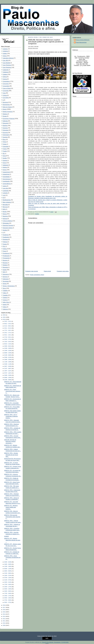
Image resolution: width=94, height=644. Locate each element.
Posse (5, 251)
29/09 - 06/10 (8, 346)
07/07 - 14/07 (8, 373)
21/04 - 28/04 (8, 573)
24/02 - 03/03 (8, 591)
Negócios (5, 216)
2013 (4, 616)
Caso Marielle (7, 63)
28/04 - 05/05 (8, 571)
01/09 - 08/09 (8, 355)
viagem (5, 305)
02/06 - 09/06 (8, 380)
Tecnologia (6, 281)
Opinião (5, 230)
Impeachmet (6, 174)
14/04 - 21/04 (8, 576)
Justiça (5, 186)
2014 (4, 614)
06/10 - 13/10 (8, 344)
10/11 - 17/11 (8, 333)
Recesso (5, 263)
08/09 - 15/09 (8, 353)
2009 (4, 625)
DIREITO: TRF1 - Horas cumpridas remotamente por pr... (12, 558)
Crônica (5, 95)
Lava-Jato (6, 188)
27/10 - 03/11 (8, 337)
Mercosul (5, 207)
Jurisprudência (7, 184)
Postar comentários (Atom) (37, 275)
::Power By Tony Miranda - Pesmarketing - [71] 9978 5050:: (55, 642)
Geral (4, 156)
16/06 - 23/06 (8, 375)
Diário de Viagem (7, 107)
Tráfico (5, 293)
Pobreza (5, 242)
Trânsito (5, 298)
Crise (4, 93)
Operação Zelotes (8, 228)
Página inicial (47, 271)
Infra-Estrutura (7, 179)
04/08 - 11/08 (8, 364)
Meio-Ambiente (7, 202)
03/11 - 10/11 (8, 335)
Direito (5, 109)
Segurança (6, 274)
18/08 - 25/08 (8, 360)
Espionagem (6, 135)
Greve (5, 163)
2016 (4, 610)
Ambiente (5, 51)
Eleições (5, 126)
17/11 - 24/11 (8, 330)
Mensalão (5, 205)
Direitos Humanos (8, 112)
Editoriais (5, 121)
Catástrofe (6, 70)
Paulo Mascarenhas (81, 42)
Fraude (5, 151)
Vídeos (5, 307)
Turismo (5, 300)
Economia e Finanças (9, 119)
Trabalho (5, 291)
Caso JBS (6, 60)
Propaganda (6, 258)
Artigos (5, 56)
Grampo (5, 160)
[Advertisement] (33, 262)
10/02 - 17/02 (8, 596)
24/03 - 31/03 (8, 582)
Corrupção (6, 91)
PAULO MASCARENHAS (83, 40)
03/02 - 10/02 (8, 598)
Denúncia (5, 102)
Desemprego (6, 105)
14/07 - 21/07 (8, 371)
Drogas (5, 116)
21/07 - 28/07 (8, 369)
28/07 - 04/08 (8, 366)
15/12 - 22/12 (8, 321)
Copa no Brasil (7, 88)
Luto (4, 195)
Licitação (5, 193)
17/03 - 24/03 (8, 584)
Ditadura (5, 114)
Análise (5, 53)
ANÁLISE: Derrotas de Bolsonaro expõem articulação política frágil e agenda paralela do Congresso (46, 42)
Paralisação (6, 237)
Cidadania (6, 72)
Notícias (5, 219)
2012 (4, 619)
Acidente (5, 49)
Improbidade (6, 177)
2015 (4, 612)
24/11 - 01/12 (8, 328)
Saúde (5, 270)
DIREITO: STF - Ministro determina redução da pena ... (12, 540)
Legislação (6, 191)
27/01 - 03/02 (8, 600)
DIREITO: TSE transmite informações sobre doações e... (12, 517)
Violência (5, 309)
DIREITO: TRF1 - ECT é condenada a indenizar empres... (11, 416)
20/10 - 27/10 (8, 339)
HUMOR (7, 536)
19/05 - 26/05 (8, 564)
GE (4, 153)
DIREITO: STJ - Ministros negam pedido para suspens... (11, 507)
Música (5, 214)
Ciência (5, 77)
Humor (5, 170)
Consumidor (6, 86)
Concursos (6, 84)
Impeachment (7, 172)
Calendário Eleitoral (8, 58)
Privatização (6, 256)
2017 (4, 607)
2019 (4, 319)
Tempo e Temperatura (9, 286)
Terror (4, 288)
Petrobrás (5, 239)
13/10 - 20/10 (8, 342)
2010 (4, 623)
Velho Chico (6, 302)
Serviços (5, 277)
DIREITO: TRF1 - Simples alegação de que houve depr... (11, 455)
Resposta (5, 267)
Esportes (5, 137)
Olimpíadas (6, 223)
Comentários (6, 81)
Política (5, 249)
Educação (6, 123)
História (5, 167)
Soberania (6, 279)
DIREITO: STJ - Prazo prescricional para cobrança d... (12, 391)
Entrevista (6, 130)
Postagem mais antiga (63, 271)
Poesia (5, 244)
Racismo (5, 260)
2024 (4, 315)
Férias (5, 142)
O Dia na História (7, 221)
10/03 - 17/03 (8, 587)
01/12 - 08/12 (8, 326)
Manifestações (7, 200)
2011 (4, 621)
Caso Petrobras (7, 65)
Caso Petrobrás (7, 67)
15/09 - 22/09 (8, 351)
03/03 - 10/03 (8, 589)
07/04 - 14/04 (8, 578)
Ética (4, 140)
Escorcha (5, 133)
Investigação (6, 181)
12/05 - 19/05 (8, 566)
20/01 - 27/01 (8, 602)
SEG (4, 272)
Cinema (5, 79)
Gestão (5, 158)
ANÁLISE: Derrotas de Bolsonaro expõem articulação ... (10, 441)
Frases (5, 149)
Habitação (6, 165)
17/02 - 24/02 (8, 593)
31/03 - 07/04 (8, 580)
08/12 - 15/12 (8, 324)
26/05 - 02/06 (8, 562)
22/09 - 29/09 (8, 348)
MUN (4, 209)
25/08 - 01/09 (8, 357)
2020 (4, 317)
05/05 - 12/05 (8, 569)
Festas (5, 144)
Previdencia (6, 253)
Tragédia (5, 295)
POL (4, 246)
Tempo (5, 284)
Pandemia (6, 235)
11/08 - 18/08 (8, 362)
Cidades (5, 74)
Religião (5, 265)
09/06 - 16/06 (8, 378)
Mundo (5, 212)
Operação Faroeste (8, 225)
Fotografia (6, 147)
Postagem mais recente (32, 271)
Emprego (5, 128)
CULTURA (6, 98)
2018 (4, 605)
